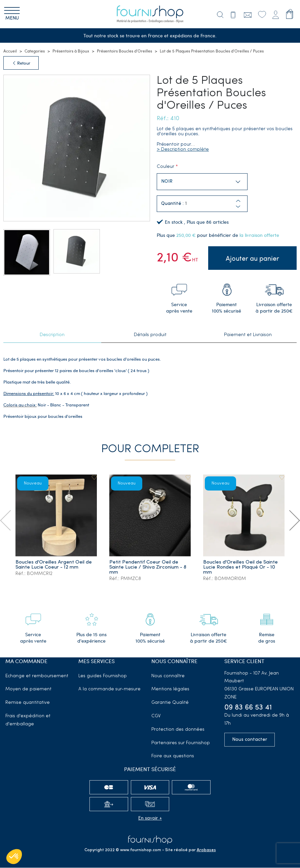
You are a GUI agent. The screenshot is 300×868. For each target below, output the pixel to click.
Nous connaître (168, 676)
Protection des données (178, 730)
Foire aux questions (173, 756)
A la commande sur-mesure (109, 690)
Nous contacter (250, 740)
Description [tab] (52, 336)
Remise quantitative (28, 703)
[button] (238, 207)
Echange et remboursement (37, 676)
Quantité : (172, 204)
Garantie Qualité (170, 703)
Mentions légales (170, 690)
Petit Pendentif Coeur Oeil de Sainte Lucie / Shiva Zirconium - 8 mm (148, 568)
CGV (156, 716)
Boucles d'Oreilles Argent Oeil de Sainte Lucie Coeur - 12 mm (54, 565)
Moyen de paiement (28, 690)
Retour (21, 63)
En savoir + (150, 818)
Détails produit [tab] (150, 336)
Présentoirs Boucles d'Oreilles (124, 51)
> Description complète (183, 150)
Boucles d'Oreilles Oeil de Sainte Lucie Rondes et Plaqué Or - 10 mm (240, 568)
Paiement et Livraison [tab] (248, 336)
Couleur (165, 167)
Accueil (10, 51)
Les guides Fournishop (103, 676)
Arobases (206, 851)
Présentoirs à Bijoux (71, 51)
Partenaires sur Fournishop (181, 743)
